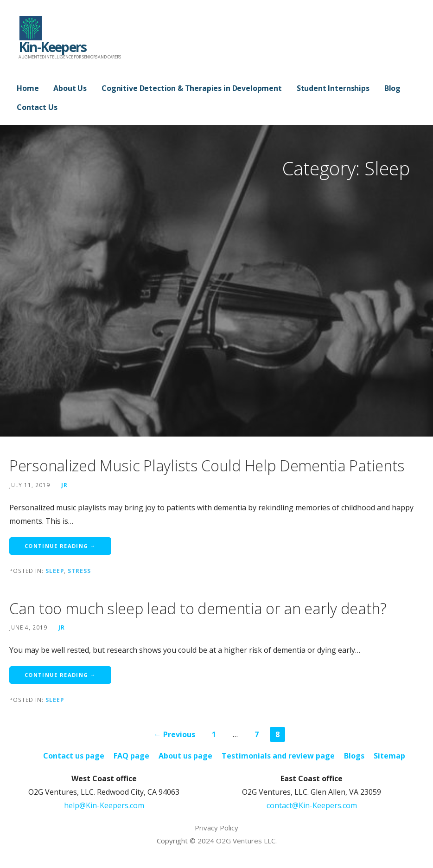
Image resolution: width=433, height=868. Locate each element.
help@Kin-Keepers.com (104, 805)
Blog (392, 88)
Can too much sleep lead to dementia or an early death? (198, 608)
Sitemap (389, 756)
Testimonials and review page (278, 756)
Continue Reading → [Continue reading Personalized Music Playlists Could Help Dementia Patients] (60, 546)
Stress (79, 571)
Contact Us (37, 107)
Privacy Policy (216, 828)
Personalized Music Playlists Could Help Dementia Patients (207, 466)
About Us (70, 88)
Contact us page (74, 756)
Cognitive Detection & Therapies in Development (192, 88)
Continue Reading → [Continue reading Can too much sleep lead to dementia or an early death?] (60, 675)
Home (28, 88)
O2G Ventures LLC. (246, 841)
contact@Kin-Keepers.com (312, 805)
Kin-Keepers (52, 47)
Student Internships (333, 88)
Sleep (55, 571)
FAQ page (131, 756)
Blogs (354, 756)
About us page (185, 756)
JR (64, 485)
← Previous (175, 734)
